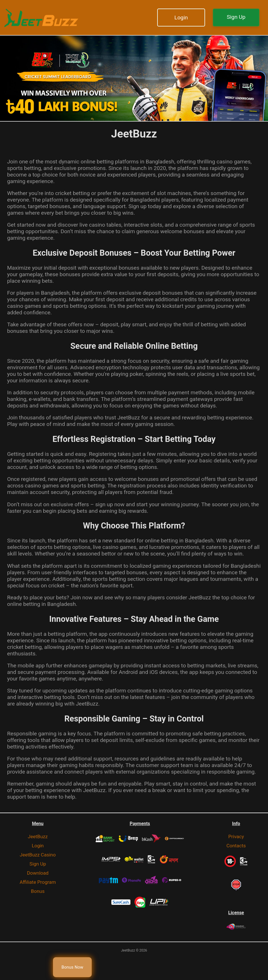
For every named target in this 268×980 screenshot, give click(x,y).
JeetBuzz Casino (38, 855)
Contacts (236, 846)
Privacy (236, 837)
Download (38, 873)
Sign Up (236, 17)
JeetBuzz (38, 837)
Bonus (38, 891)
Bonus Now (72, 967)
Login (181, 18)
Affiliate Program (38, 882)
